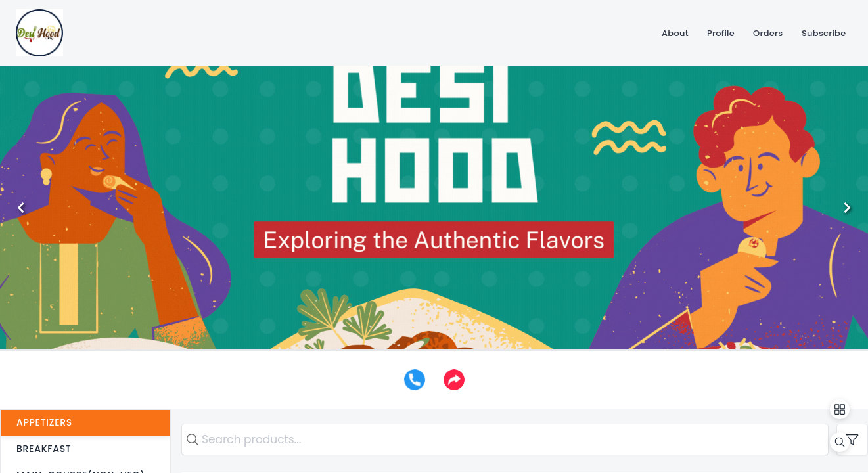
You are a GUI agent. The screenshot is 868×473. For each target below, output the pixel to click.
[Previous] (21, 208)
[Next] (847, 208)
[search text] (505, 439)
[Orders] (768, 33)
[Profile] (721, 33)
